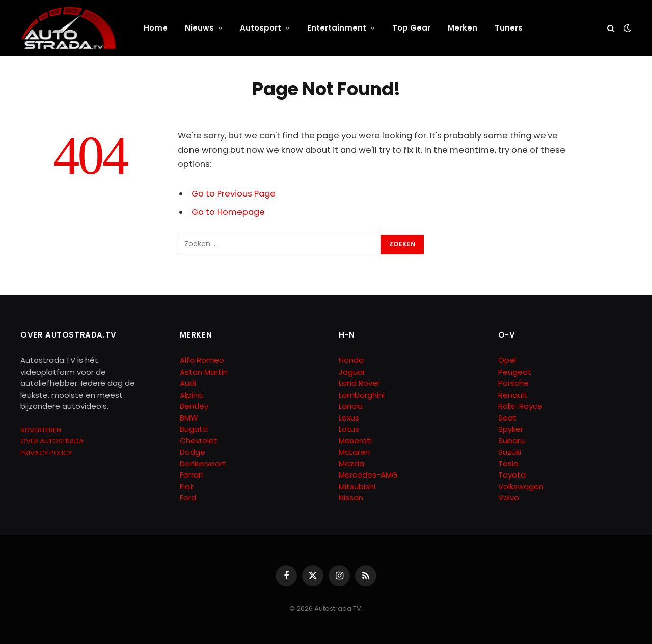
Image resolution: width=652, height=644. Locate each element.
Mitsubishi (357, 486)
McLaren (354, 452)
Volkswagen (521, 486)
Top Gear (411, 28)
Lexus (349, 418)
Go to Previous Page (234, 194)
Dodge (193, 452)
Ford (188, 498)
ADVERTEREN (41, 430)
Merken (463, 28)
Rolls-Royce (520, 406)
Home (156, 28)
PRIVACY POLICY (46, 453)
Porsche (513, 383)
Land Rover (359, 383)
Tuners (509, 28)
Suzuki (510, 452)
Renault (513, 395)
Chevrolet (199, 441)
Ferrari (191, 475)
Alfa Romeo (203, 360)
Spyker (511, 429)
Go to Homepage (228, 212)
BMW (189, 418)
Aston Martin (204, 372)
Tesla (508, 464)
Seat (507, 418)
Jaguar (352, 372)
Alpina (191, 395)
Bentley (194, 406)
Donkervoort (203, 464)
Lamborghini (362, 395)
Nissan (351, 498)
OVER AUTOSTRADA (52, 441)
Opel (507, 360)
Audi (188, 383)
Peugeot (515, 372)
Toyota (512, 475)
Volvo (509, 498)
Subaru (511, 441)
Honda (351, 360)
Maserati (355, 441)
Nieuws (199, 28)
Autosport (261, 28)
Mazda (351, 464)
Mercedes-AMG (368, 475)
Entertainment (337, 28)
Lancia (351, 406)
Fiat (187, 486)
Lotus (349, 429)
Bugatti (194, 429)
